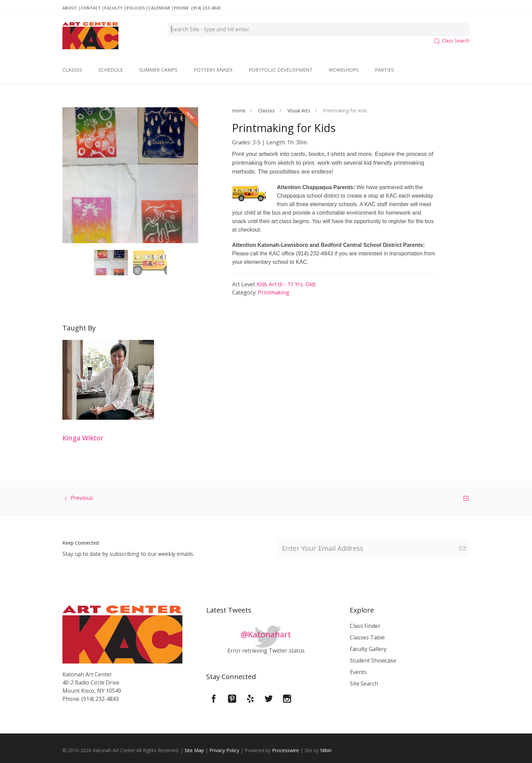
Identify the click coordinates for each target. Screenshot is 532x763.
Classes (72, 70)
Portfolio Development (281, 70)
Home (239, 111)
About (70, 8)
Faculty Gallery (368, 649)
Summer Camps (158, 70)
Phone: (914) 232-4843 (197, 8)
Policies (136, 8)
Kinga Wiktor (83, 438)
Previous (82, 498)
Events (358, 672)
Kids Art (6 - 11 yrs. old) (286, 284)
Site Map (194, 750)
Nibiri (326, 750)
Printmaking (274, 292)
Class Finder (365, 626)
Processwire (286, 750)
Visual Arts (299, 111)
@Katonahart (266, 634)
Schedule (111, 70)
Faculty (113, 8)
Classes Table (367, 637)
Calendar (159, 8)
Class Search (452, 41)
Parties (384, 70)
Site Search (364, 684)
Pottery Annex (213, 70)
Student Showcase (373, 660)
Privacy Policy (224, 750)
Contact (91, 8)
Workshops (344, 70)
